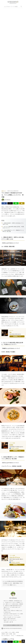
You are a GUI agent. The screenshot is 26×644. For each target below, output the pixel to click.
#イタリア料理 (4, 632)
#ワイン (13, 636)
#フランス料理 (11, 632)
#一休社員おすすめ (19, 636)
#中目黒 (17, 632)
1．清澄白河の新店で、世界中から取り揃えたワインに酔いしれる (13, 224)
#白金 (14, 634)
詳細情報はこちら (17, 336)
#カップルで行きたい (6, 636)
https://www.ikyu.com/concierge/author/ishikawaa (12, 628)
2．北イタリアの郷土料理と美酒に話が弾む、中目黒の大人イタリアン (13, 227)
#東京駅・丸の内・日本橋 (7, 634)
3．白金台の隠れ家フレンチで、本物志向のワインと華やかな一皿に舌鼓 (13, 231)
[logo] (13, 2)
